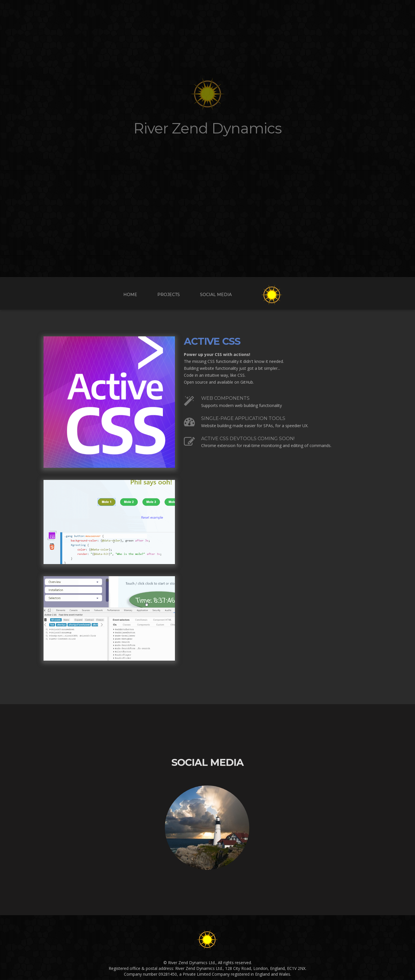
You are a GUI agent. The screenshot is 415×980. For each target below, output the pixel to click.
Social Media (216, 295)
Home (130, 295)
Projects (169, 295)
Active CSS (212, 341)
